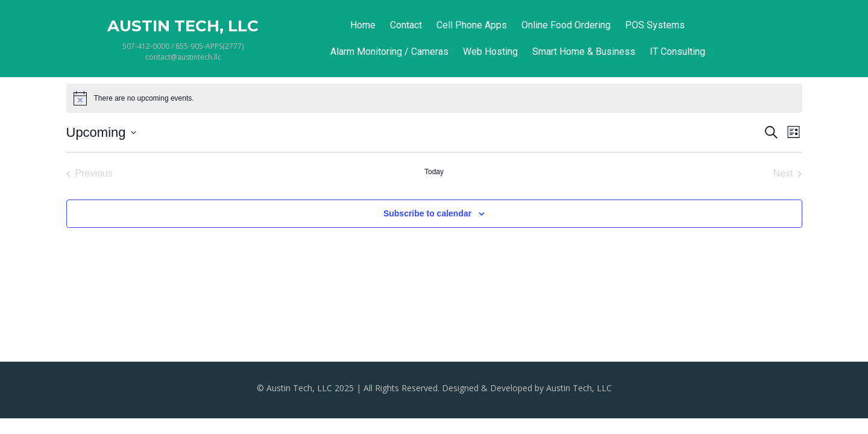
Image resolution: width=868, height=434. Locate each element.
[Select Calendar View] (794, 132)
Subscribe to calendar (427, 213)
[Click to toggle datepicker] (101, 132)
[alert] (144, 99)
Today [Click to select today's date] (434, 172)
